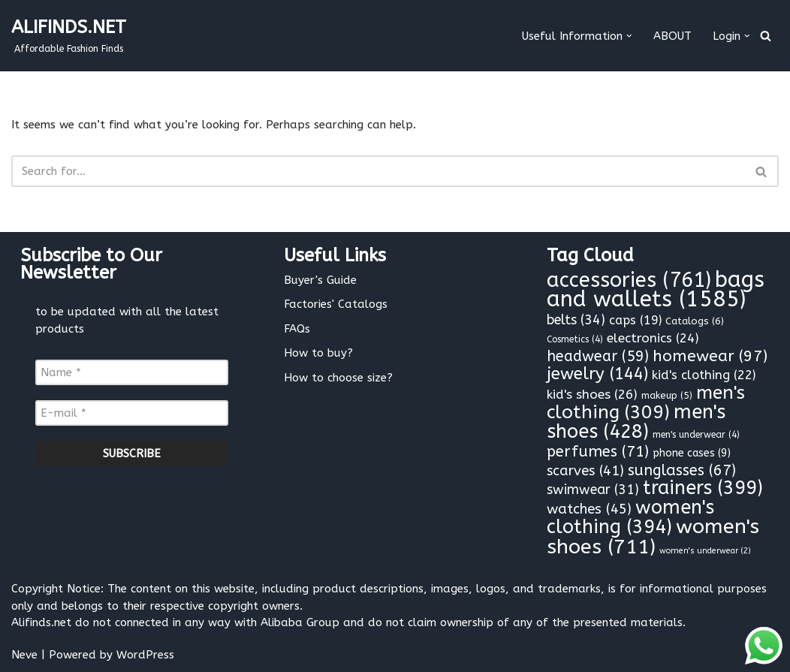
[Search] (766, 36)
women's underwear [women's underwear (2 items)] (705, 551)
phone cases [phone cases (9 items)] (692, 453)
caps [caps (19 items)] (635, 320)
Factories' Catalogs (336, 304)
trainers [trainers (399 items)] (703, 488)
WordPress (145, 655)
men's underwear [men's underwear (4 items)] (696, 435)
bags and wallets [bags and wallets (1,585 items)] (656, 290)
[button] (629, 36)
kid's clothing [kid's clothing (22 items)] (704, 375)
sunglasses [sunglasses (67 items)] (682, 470)
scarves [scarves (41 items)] (585, 471)
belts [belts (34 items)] (576, 320)
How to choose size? (338, 378)
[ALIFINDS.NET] (69, 36)
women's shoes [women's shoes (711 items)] (653, 536)
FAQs (297, 329)
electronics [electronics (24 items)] (653, 338)
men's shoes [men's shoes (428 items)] (636, 422)
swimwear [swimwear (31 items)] (593, 490)
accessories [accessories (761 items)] (629, 280)
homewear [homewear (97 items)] (710, 356)
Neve (24, 655)
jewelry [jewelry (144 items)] (597, 374)
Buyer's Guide (320, 280)
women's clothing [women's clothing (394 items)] (630, 518)
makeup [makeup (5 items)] (667, 395)
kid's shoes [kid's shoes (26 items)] (592, 395)
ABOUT (672, 36)
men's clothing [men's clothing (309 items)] (646, 402)
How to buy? (318, 353)
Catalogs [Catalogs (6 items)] (695, 321)
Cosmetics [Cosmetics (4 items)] (575, 339)
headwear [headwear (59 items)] (598, 356)
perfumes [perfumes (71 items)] (598, 451)
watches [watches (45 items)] (589, 509)
